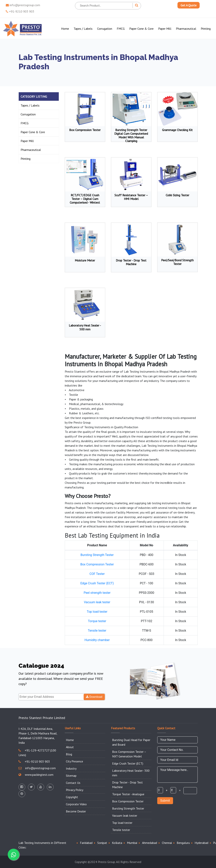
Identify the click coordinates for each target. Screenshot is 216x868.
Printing (206, 29)
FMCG (121, 29)
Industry (71, 768)
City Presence (74, 761)
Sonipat (102, 843)
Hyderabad (201, 843)
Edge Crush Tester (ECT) (97, 583)
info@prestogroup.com (23, 5)
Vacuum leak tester (97, 602)
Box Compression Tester (97, 564)
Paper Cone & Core (141, 29)
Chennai (167, 843)
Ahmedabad (150, 843)
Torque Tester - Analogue (128, 794)
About (70, 747)
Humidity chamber (97, 640)
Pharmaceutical (186, 29)
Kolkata (117, 843)
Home (65, 29)
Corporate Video (76, 804)
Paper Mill (165, 29)
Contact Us (73, 783)
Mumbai (132, 843)
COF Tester (97, 574)
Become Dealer (76, 811)
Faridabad (86, 843)
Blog (69, 754)
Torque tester (97, 621)
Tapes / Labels (83, 29)
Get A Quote (189, 5)
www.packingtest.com (36, 775)
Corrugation (105, 29)
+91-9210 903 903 (20, 11)
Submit (165, 801)
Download (94, 697)
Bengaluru (183, 843)
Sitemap (71, 776)
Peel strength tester (97, 593)
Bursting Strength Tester (97, 555)
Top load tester (97, 612)
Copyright (72, 797)
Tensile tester (97, 631)
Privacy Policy (75, 790)
